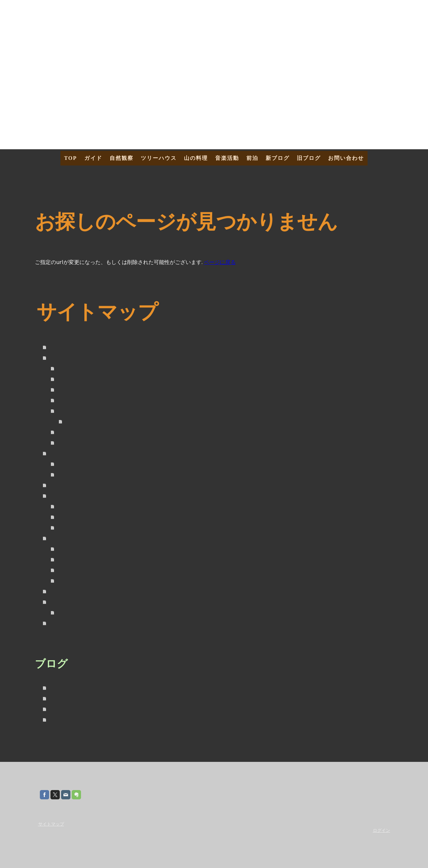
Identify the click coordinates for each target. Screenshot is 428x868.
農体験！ (68, 474)
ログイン (382, 830)
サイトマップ (51, 824)
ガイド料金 (70, 379)
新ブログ (278, 158)
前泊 (252, 158)
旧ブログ (309, 158)
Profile (64, 549)
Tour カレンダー (76, 390)
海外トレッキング (78, 612)
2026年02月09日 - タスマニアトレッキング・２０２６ (112, 687)
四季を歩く (70, 464)
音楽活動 (227, 158)
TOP (71, 158)
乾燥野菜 (68, 517)
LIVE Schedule (74, 559)
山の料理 (196, 158)
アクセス (78, 421)
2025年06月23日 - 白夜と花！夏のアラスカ (99, 709)
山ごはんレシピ (76, 506)
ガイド (93, 158)
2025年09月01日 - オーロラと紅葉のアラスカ (102, 698)
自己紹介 (68, 368)
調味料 (65, 528)
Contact (65, 581)
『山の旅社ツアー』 (81, 411)
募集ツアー (70, 400)
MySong (66, 570)
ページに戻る (220, 262)
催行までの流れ (76, 432)
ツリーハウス (159, 158)
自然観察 (122, 158)
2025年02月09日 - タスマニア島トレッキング (102, 719)
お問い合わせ (346, 158)
